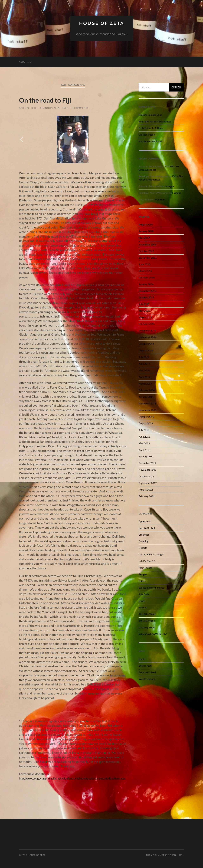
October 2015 (146, 297)
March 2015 (145, 317)
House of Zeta (102, 23)
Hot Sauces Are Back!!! (151, 141)
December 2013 (147, 403)
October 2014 (146, 344)
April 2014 (144, 377)
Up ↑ (182, 855)
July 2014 (144, 357)
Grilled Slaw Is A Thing (151, 128)
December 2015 (147, 291)
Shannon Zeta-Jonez (54, 108)
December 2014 (147, 330)
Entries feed (145, 665)
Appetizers (145, 521)
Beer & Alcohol (147, 528)
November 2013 (147, 410)
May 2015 (144, 310)
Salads (142, 581)
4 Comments (80, 108)
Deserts (143, 548)
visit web (45, 182)
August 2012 (146, 490)
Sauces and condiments (151, 587)
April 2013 (144, 450)
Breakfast (144, 534)
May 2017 (144, 237)
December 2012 (147, 463)
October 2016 (146, 251)
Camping (144, 541)
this (64, 178)
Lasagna (169, 186)
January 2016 (146, 284)
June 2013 (144, 436)
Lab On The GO (147, 561)
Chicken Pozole (147, 134)
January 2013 (146, 456)
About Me (25, 62)
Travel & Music (147, 621)
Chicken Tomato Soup (150, 115)
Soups (142, 601)
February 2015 (147, 324)
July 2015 (144, 304)
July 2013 (144, 430)
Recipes (143, 574)
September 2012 (148, 483)
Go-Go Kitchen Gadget (151, 554)
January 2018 (146, 231)
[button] (21, 139)
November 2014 (147, 337)
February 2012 (147, 496)
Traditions (160, 199)
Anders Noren (167, 855)
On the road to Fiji (48, 100)
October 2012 (146, 476)
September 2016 (148, 257)
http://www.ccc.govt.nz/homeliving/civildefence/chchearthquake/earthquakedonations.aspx (80, 778)
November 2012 (147, 470)
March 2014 (145, 383)
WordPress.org (147, 679)
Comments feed (147, 672)
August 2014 (146, 350)
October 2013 (146, 417)
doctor (111, 182)
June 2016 (144, 264)
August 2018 (146, 224)
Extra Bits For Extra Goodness (155, 121)
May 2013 (144, 443)
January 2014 (146, 397)
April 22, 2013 (28, 108)
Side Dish (144, 594)
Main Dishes (145, 568)
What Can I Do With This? (153, 634)
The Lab (143, 607)
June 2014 (144, 363)
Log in (142, 659)
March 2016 (145, 271)
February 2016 (147, 277)
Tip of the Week (147, 614)
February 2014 (147, 390)
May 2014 (144, 370)
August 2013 (146, 423)
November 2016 (147, 244)
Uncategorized (147, 627)
